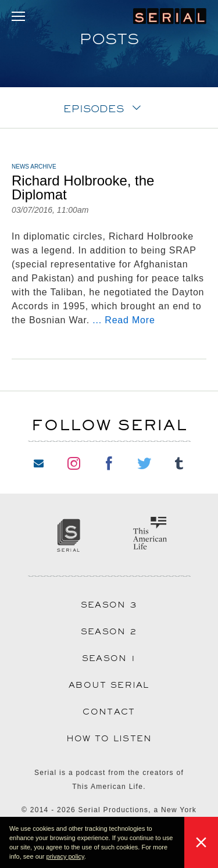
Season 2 (109, 631)
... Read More (124, 320)
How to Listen (109, 738)
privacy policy (65, 856)
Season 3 (109, 605)
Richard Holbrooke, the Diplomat (83, 188)
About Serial (109, 685)
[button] (89, 858)
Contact (109, 712)
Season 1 (109, 658)
